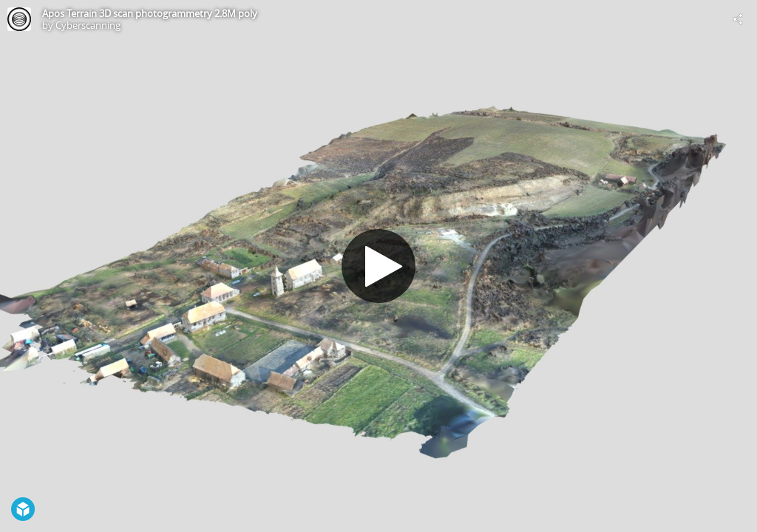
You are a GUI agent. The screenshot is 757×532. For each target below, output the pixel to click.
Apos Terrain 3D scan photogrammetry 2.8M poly (150, 13)
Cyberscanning (88, 25)
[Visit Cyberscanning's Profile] (19, 19)
